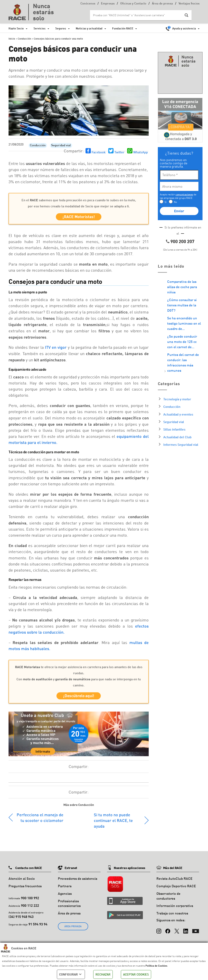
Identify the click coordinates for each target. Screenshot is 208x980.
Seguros (61, 28)
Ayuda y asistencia (184, 28)
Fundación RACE (123, 28)
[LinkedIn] (186, 932)
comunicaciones (184, 194)
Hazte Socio (16, 28)
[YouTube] (196, 932)
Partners (65, 888)
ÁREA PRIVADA (73, 929)
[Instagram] (159, 932)
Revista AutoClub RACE (174, 881)
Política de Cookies (156, 966)
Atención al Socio (22, 881)
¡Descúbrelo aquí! (79, 698)
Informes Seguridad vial (181, 444)
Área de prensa (162, 4)
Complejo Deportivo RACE (176, 888)
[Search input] (137, 15)
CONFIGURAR (71, 974)
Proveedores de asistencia (78, 881)
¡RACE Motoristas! (79, 217)
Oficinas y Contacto (133, 4)
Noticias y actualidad (89, 28)
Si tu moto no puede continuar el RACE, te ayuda (113, 823)
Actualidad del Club (177, 437)
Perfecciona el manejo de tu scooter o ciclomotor (40, 820)
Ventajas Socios (189, 4)
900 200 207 (182, 241)
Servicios (40, 28)
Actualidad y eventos (178, 414)
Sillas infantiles (174, 429)
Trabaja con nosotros (172, 916)
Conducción (38, 146)
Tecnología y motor (177, 399)
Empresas (108, 4)
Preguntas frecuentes (25, 888)
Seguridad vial (61, 146)
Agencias (65, 896)
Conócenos (88, 4)
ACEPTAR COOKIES (136, 974)
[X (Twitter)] (177, 932)
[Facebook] (168, 932)
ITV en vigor (56, 348)
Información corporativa (175, 908)
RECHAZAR (103, 974)
